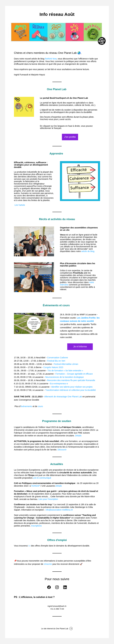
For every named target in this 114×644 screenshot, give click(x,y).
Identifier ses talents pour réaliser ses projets (72, 387)
